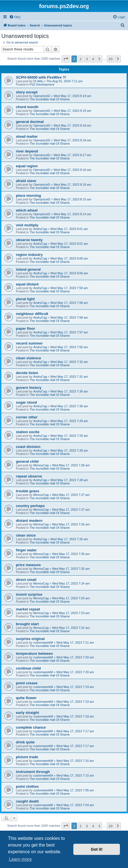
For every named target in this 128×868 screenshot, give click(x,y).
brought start (27, 624)
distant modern (29, 521)
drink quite (25, 742)
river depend (27, 151)
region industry (29, 255)
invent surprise (29, 594)
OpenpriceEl (42, 96)
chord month (27, 107)
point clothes (27, 786)
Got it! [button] (97, 849)
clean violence (28, 358)
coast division (28, 447)
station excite (28, 432)
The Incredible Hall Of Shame (50, 99)
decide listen (27, 373)
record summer (29, 343)
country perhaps (30, 506)
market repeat (28, 609)
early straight (27, 713)
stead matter (27, 136)
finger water (26, 550)
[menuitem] (15, 17)
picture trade (27, 757)
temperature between (34, 654)
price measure (28, 565)
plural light (25, 299)
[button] (66, 59)
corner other (27, 417)
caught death (27, 801)
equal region (27, 166)
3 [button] (87, 59)
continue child (28, 668)
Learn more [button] (20, 859)
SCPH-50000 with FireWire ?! (41, 77)
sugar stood (26, 402)
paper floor (26, 328)
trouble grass (28, 491)
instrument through (33, 772)
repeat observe (29, 476)
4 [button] (93, 59)
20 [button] (111, 59)
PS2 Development (42, 84)
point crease (27, 683)
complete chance (31, 727)
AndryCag (40, 229)
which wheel (27, 210)
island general (28, 269)
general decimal (30, 122)
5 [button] (99, 59)
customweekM (43, 642)
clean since (26, 535)
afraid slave (26, 181)
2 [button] (80, 59)
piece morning (28, 196)
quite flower (26, 698)
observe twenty (29, 240)
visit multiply (27, 225)
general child (27, 461)
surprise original (30, 639)
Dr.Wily (38, 81)
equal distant (27, 284)
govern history (29, 388)
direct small (26, 580)
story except (27, 92)
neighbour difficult (32, 314)
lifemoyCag (41, 465)
